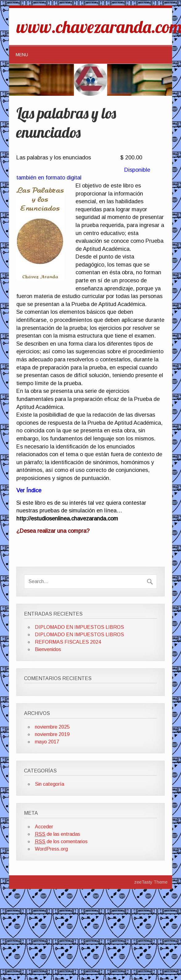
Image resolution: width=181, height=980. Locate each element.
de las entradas (58, 834)
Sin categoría (49, 784)
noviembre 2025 (52, 727)
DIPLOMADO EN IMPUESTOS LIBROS (79, 627)
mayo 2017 (47, 742)
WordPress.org (51, 849)
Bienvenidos (48, 649)
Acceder (44, 827)
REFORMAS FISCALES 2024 (68, 642)
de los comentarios (61, 842)
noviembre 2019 (52, 734)
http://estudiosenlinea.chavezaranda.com (67, 519)
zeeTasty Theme (151, 882)
